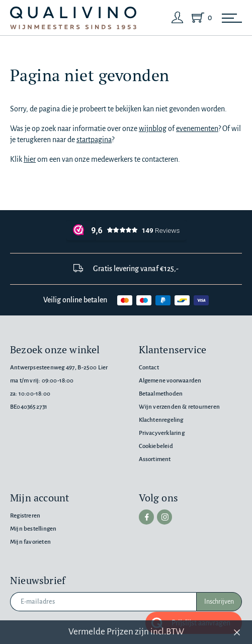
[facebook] (146, 517)
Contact (149, 368)
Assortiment (155, 459)
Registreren (25, 516)
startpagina (94, 140)
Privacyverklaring (162, 433)
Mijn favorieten (30, 542)
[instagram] (164, 517)
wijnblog (153, 128)
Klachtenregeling (161, 420)
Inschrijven (219, 602)
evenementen (197, 128)
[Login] (178, 18)
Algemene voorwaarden (170, 381)
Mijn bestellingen (33, 529)
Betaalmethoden (161, 394)
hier (30, 159)
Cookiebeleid (156, 446)
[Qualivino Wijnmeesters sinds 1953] (73, 18)
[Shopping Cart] (200, 18)
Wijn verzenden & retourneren (179, 407)
